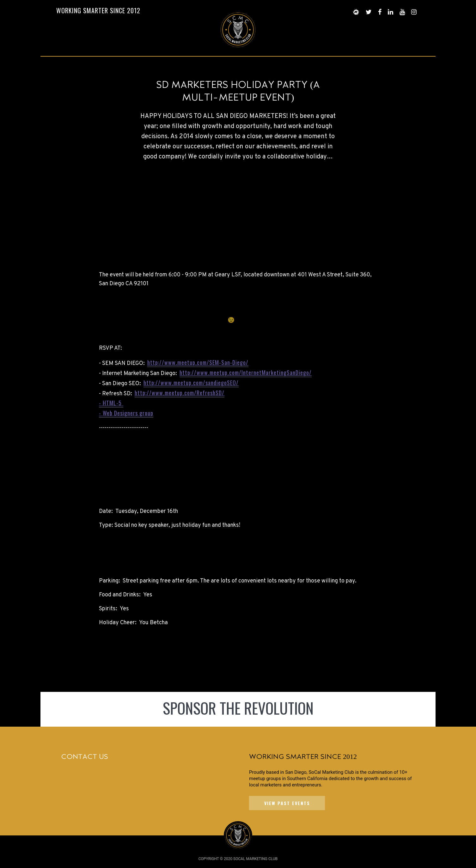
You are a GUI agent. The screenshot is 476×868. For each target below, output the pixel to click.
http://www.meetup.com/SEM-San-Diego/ (198, 362)
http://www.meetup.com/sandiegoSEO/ (191, 383)
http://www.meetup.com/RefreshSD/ (180, 393)
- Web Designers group (126, 413)
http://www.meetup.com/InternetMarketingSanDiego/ (246, 372)
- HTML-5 (111, 403)
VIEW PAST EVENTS (287, 803)
